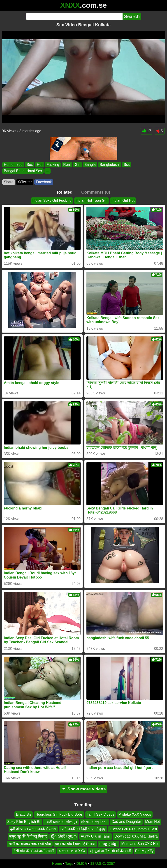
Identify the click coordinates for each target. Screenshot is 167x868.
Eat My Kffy (144, 851)
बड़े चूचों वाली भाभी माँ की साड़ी (110, 851)
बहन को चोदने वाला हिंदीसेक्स (75, 844)
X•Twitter (25, 182)
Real (67, 165)
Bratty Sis (24, 814)
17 (147, 131)
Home (57, 864)
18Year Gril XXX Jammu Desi (133, 829)
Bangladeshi (110, 165)
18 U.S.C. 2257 (103, 864)
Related (65, 192)
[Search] (74, 16)
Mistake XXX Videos (135, 814)
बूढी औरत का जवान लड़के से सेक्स (33, 829)
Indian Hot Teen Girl (92, 200)
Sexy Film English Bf (24, 822)
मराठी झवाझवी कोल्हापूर (61, 822)
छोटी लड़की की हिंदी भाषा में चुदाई (83, 829)
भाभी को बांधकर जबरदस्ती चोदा (30, 844)
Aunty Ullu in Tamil (96, 836)
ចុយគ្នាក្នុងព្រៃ (108, 844)
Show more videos (84, 789)
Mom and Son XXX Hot (140, 844)
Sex (30, 165)
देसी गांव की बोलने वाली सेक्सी (34, 851)
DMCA (82, 864)
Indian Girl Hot (123, 200)
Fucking (53, 165)
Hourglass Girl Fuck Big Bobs (59, 814)
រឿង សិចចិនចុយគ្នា (64, 836)
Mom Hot (152, 822)
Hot (40, 165)
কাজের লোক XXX (72, 851)
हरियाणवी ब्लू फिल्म (94, 822)
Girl (78, 165)
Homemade (13, 165)
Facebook (44, 182)
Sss (127, 165)
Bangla (90, 165)
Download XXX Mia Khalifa (136, 836)
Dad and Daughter (126, 822)
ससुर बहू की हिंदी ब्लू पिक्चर (28, 836)
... (48, 171)
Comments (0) (96, 192)
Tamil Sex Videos (100, 814)
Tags (69, 864)
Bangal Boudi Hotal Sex (23, 171)
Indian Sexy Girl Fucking (52, 200)
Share (9, 182)
